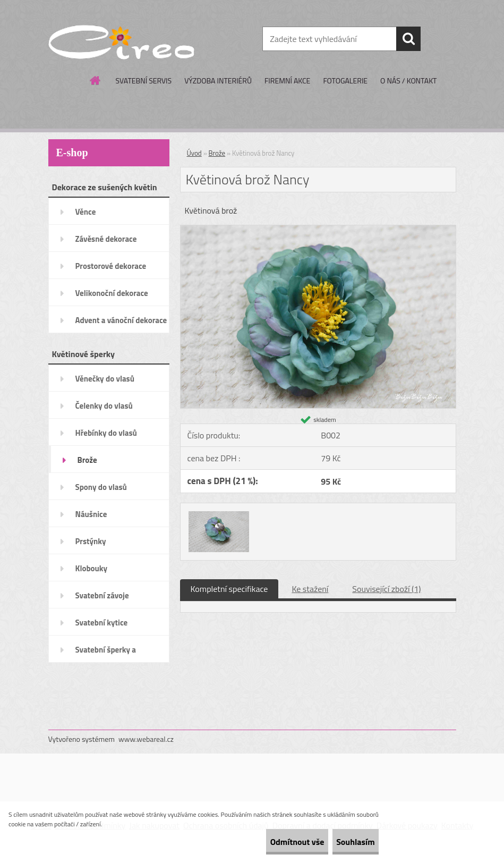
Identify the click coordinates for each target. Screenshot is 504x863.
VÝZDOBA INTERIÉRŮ (218, 81)
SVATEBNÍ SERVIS (144, 81)
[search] (408, 39)
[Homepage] (96, 80)
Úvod (194, 153)
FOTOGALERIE (345, 81)
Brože (217, 153)
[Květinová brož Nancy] (318, 230)
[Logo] (121, 39)
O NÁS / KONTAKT (408, 81)
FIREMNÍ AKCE (287, 81)
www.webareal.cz (146, 739)
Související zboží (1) (386, 589)
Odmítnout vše (269, 842)
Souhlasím (346, 842)
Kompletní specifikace (229, 589)
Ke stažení (310, 589)
